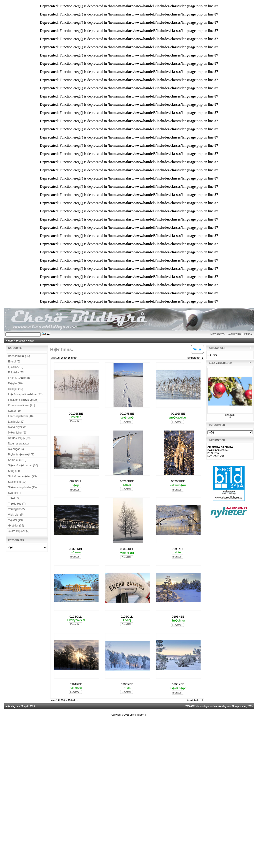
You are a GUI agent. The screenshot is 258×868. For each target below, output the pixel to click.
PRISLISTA (213, 453)
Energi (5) (14, 362)
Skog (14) (14, 471)
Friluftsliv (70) (16, 372)
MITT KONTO (218, 334)
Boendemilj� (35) (19, 356)
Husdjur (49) (16, 389)
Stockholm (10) (17, 482)
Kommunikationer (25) (22, 405)
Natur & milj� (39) (19, 438)
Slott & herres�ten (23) (23, 476)
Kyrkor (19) (15, 411)
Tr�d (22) (14, 498)
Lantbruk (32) (16, 422)
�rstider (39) (16, 526)
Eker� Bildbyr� (138, 715)
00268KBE (178, 481)
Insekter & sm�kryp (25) (23, 400)
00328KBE (76, 549)
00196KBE (178, 414)
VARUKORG (234, 334)
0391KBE (76, 684)
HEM (10, 341)
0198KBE (178, 617)
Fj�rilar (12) (16, 367)
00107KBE (127, 414)
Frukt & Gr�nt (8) (19, 378)
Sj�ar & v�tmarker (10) (23, 465)
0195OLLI (127, 617)
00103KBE (76, 414)
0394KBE (178, 684)
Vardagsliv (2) (16, 509)
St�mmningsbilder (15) (23, 487)
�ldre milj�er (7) (19, 531)
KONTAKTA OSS (216, 456)
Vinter (31, 341)
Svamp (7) (14, 493)
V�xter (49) (16, 520)
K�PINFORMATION (218, 451)
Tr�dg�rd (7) (17, 504)
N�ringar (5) (16, 449)
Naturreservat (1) (19, 444)
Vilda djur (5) (16, 515)
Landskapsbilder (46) (21, 416)
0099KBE (178, 549)
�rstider (20, 341)
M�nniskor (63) (18, 433)
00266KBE (127, 481)
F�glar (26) (15, 383)
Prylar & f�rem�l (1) (21, 455)
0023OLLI (76, 481)
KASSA (248, 334)
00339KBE (127, 549)
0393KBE (127, 684)
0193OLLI (76, 617)
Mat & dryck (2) (17, 427)
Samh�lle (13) (17, 460)
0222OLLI (230, 415)
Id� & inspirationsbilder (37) (25, 394)
